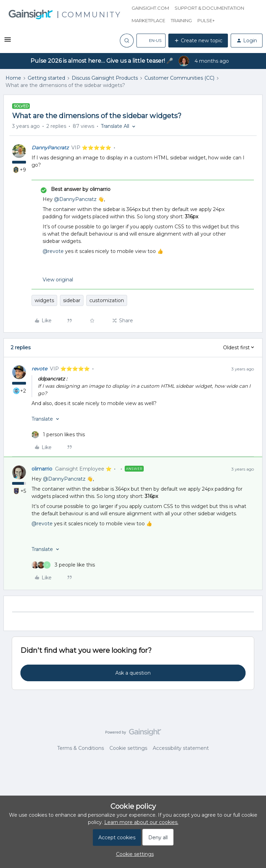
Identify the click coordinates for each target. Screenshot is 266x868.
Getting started (46, 78)
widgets (44, 300)
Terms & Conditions (81, 748)
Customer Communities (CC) (179, 78)
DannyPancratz (50, 148)
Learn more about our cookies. (141, 822)
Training (181, 20)
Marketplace (148, 20)
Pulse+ (206, 20)
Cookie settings (128, 748)
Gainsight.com (150, 8)
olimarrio (42, 469)
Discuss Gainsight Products (105, 78)
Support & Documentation (209, 8)
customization (107, 300)
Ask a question (133, 673)
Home (13, 78)
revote (39, 369)
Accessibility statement (181, 748)
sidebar (72, 300)
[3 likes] (63, 565)
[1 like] (58, 435)
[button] (8, 42)
